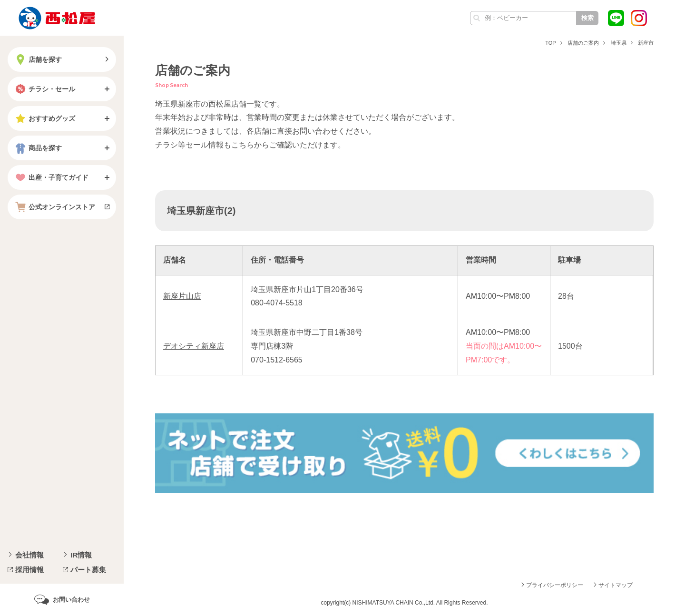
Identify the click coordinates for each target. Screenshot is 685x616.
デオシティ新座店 (194, 346)
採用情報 (29, 570)
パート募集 (88, 570)
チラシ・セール (44, 89)
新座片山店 (182, 296)
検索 (587, 18)
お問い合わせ (71, 600)
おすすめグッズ (44, 118)
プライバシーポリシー (555, 585)
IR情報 (81, 555)
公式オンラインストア (54, 207)
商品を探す (38, 148)
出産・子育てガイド (51, 177)
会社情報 (29, 555)
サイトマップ (616, 585)
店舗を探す (38, 59)
